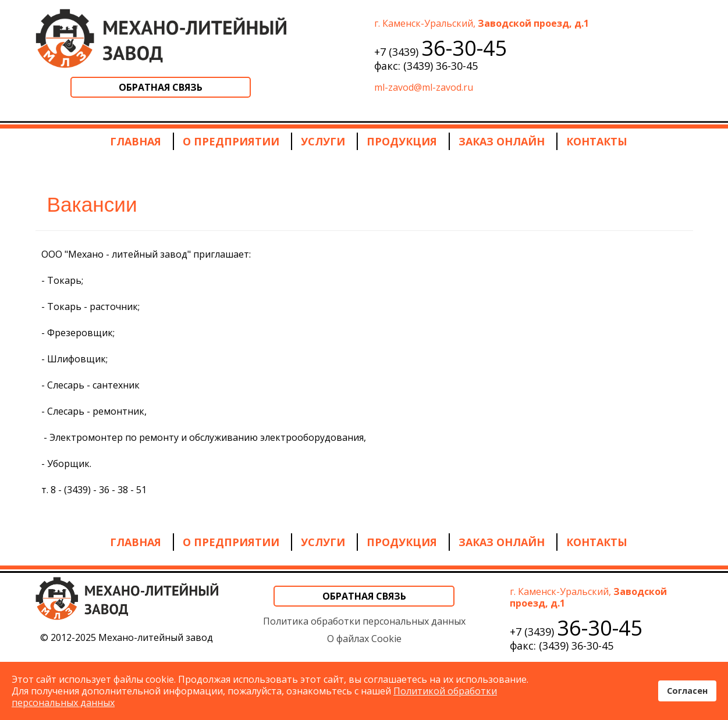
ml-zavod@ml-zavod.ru (424, 87)
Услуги (323, 141)
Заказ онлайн (502, 141)
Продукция (402, 141)
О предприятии (231, 141)
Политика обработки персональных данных (364, 621)
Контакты (597, 141)
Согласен (687, 691)
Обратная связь (161, 87)
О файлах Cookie (364, 639)
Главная (136, 141)
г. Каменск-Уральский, (482, 23)
